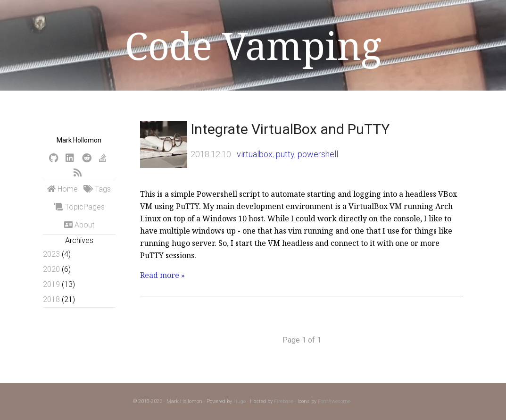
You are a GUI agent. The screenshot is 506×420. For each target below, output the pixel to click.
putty (285, 154)
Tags (97, 189)
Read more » (162, 275)
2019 (51, 284)
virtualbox (255, 154)
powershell (318, 154)
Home (62, 189)
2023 (51, 254)
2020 (51, 269)
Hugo (240, 401)
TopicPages (79, 207)
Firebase (284, 401)
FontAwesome (334, 401)
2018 (51, 299)
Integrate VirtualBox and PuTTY (290, 129)
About (79, 225)
